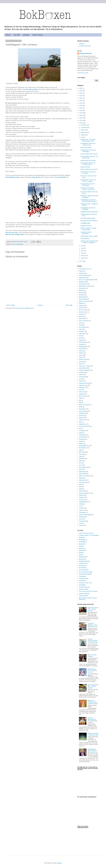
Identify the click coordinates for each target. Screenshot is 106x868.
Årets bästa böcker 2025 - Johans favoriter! (93, 609)
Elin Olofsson (83, 568)
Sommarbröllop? (85, 239)
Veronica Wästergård (85, 515)
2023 (81, 96)
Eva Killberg (82, 327)
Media (81, 398)
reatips (81, 441)
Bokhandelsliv (83, 284)
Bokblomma (82, 544)
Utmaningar (82, 512)
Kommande (82, 377)
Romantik (82, 454)
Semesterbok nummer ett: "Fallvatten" (88, 209)
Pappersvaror (83, 424)
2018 (81, 108)
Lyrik (80, 390)
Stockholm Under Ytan (85, 583)
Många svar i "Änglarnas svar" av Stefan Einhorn (93, 702)
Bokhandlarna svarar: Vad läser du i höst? (92, 671)
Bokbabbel (82, 538)
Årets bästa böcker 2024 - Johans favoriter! (93, 686)
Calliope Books (83, 563)
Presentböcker (83, 437)
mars (82, 253)
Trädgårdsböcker (84, 502)
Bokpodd (81, 290)
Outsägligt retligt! (85, 223)
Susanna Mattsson (84, 493)
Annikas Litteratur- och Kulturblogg (89, 535)
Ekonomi (81, 316)
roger (80, 450)
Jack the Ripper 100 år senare (89, 154)
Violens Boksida (83, 596)
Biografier (82, 282)
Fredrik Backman (84, 578)
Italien (81, 364)
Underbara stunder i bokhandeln (86, 233)
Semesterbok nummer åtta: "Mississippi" (88, 151)
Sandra (81, 461)
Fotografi (81, 340)
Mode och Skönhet (84, 405)
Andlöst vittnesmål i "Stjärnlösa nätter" (93, 734)
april (82, 251)
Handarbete (82, 349)
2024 (81, 93)
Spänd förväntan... (86, 167)
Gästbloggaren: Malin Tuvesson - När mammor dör (92, 751)
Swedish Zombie (84, 589)
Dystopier (82, 314)
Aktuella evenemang (37, 35)
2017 (81, 110)
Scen (80, 463)
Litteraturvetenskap (84, 383)
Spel (80, 484)
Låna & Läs (82, 392)
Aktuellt (81, 271)
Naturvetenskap (83, 411)
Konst (81, 379)
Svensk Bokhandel (84, 587)
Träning (81, 504)
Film (80, 336)
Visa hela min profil (83, 73)
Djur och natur (83, 310)
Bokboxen (8, 35)
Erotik (81, 323)
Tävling (81, 508)
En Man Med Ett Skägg (85, 572)
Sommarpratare (83, 482)
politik (81, 433)
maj (82, 248)
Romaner (82, 452)
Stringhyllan (82, 585)
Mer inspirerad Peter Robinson (89, 221)
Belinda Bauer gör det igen (88, 160)
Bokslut (81, 555)
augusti (83, 135)
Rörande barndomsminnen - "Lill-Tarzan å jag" (93, 641)
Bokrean (81, 293)
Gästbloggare (26, 35)
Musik (81, 407)
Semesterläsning (84, 467)
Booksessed (82, 559)
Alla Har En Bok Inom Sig (86, 533)
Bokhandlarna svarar (85, 286)
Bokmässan (82, 288)
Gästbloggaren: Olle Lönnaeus (89, 236)
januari (83, 258)
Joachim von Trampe (85, 366)
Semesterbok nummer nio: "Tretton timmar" (88, 144)
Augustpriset (83, 278)
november (84, 127)
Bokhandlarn (83, 550)
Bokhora (81, 553)
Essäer (81, 325)
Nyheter (81, 418)
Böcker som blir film (85, 301)
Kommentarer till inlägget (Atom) (24, 308)
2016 (81, 113)
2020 (81, 103)
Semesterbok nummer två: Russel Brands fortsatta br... (89, 201)
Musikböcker (83, 409)
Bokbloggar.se (83, 542)
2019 (81, 106)
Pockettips (82, 431)
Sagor (81, 456)
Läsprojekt (82, 394)
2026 (81, 88)
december (84, 125)
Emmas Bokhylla (84, 570)
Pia (80, 428)
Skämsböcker (83, 480)
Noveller (81, 416)
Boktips (81, 295)
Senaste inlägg (10, 305)
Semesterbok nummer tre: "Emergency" (88, 185)
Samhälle (82, 459)
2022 (81, 98)
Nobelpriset (82, 413)
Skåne (81, 478)
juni (82, 246)
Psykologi (82, 439)
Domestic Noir (83, 312)
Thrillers (81, 495)
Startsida (40, 305)
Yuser (81, 523)
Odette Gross (83, 420)
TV (80, 506)
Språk (81, 489)
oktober (83, 130)
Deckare (13, 244)
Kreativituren (83, 581)
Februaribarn (83, 576)
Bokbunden (82, 548)
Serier (81, 469)
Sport (81, 487)
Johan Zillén (17, 35)
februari (83, 256)
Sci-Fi (81, 465)
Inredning (82, 362)
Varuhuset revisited (86, 147)
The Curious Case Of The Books (88, 591)
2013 (81, 120)
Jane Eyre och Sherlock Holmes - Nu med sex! (88, 189)
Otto (80, 422)
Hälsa (81, 357)
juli (82, 137)
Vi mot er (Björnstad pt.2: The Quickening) (92, 719)
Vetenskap (82, 517)
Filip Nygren (82, 334)
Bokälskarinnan (83, 557)
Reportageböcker (84, 446)
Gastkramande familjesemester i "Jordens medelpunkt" (89, 242)
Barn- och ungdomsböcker (86, 280)
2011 (81, 261)
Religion (81, 444)
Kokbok (81, 375)
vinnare (81, 519)
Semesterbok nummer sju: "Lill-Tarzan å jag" (89, 157)
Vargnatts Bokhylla (84, 594)
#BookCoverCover (84, 269)
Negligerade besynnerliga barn (89, 212)
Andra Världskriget (84, 275)
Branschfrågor (83, 299)
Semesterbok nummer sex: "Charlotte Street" (88, 164)
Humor (81, 355)
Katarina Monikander (85, 370)
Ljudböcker (82, 387)
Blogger (60, 863)
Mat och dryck (83, 396)
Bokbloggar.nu (83, 540)
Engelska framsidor (86, 226)
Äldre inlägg (69, 305)
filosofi (81, 338)
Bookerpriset (83, 297)
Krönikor (81, 381)
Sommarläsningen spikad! (88, 218)
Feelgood (82, 331)
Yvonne (81, 525)
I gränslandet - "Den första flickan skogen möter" (88, 140)
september (84, 132)
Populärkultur (83, 435)
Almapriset (82, 273)
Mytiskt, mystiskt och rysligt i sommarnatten (89, 229)
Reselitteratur (83, 448)
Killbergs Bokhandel (86, 53)
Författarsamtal (83, 342)
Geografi (81, 344)
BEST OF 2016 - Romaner (92, 656)
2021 (81, 101)
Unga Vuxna (82, 510)
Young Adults (83, 521)
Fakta (81, 329)
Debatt (81, 303)
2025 (81, 91)
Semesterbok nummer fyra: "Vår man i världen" (88, 181)
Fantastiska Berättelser (85, 574)
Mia (80, 400)
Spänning (82, 491)
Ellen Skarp (82, 319)
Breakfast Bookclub (84, 561)
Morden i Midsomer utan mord (89, 169)
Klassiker (82, 372)
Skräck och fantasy (84, 476)
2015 (81, 115)
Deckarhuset (83, 566)
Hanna (81, 351)
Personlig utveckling (85, 426)
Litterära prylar (83, 385)
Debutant (82, 306)
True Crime (82, 500)
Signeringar (82, 472)
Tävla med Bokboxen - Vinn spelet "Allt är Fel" (93, 625)
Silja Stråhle (82, 474)
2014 (81, 118)
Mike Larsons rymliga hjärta (15, 234)
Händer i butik (83, 359)
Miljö (80, 403)
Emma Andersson (84, 321)
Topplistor (82, 497)
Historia (81, 353)
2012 (81, 123)
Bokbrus (81, 546)
